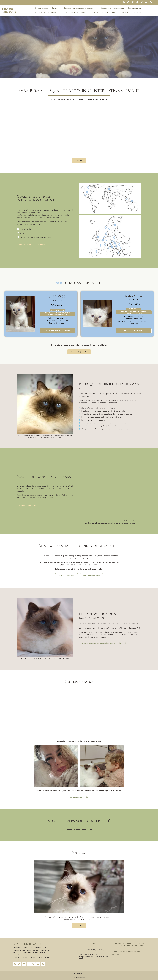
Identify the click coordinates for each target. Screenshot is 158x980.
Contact (125, 13)
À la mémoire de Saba (99, 13)
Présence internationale (113, 8)
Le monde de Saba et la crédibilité (81, 8)
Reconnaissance (79, 977)
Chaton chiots (41, 8)
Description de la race (75, 13)
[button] (76, 77)
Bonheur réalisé (135, 8)
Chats (56, 8)
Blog (114, 13)
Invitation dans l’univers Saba (47, 13)
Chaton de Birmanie (10, 10)
